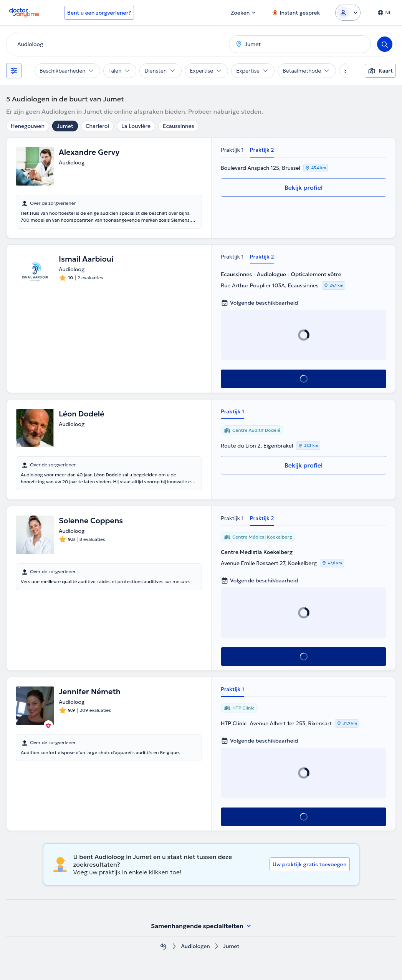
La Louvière (136, 126)
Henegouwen (28, 126)
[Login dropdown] (348, 13)
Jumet (65, 126)
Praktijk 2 (262, 150)
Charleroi (97, 126)
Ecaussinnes (178, 126)
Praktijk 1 (232, 150)
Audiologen (195, 946)
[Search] (385, 44)
